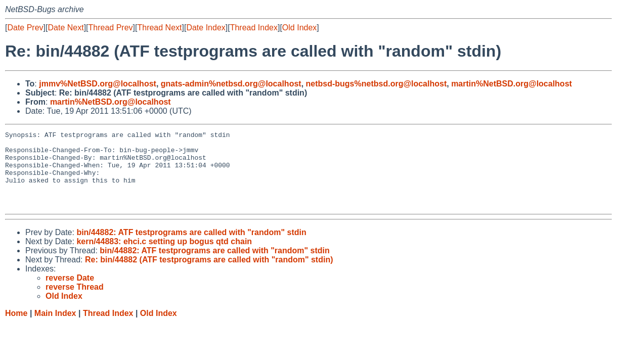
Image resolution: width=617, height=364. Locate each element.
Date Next (65, 28)
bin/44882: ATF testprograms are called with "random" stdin (191, 247)
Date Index (206, 28)
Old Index (299, 28)
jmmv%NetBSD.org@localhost (98, 84)
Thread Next (159, 28)
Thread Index (254, 28)
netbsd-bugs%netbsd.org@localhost (377, 84)
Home (16, 328)
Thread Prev (111, 28)
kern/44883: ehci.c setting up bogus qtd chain (164, 257)
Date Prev (25, 28)
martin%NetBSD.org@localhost (512, 84)
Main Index (55, 328)
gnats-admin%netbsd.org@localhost (231, 84)
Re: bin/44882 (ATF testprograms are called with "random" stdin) (209, 275)
